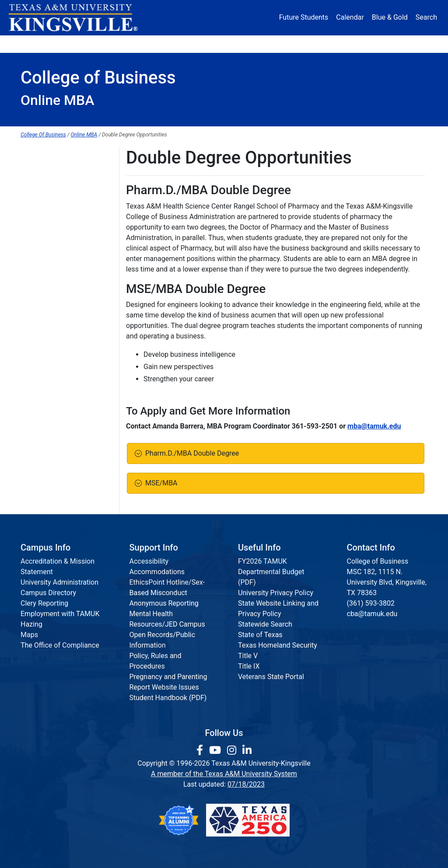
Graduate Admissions (54, 174)
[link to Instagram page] (233, 750)
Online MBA (84, 135)
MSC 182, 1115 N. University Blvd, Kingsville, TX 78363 (387, 582)
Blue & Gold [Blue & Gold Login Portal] (390, 17)
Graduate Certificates (54, 228)
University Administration (59, 582)
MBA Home (38, 156)
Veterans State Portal (271, 677)
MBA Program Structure (58, 246)
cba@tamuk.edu (372, 614)
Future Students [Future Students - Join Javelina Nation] (304, 17)
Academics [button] (152, 44)
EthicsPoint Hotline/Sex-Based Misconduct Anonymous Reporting (167, 593)
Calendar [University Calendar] (350, 17)
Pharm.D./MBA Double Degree (190, 453)
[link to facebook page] (201, 750)
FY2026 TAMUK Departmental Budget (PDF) (271, 572)
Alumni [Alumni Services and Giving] (315, 44)
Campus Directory (48, 593)
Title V (248, 656)
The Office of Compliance (60, 645)
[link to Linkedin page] (247, 750)
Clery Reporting (44, 603)
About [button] (40, 44)
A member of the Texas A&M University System (224, 774)
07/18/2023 (246, 784)
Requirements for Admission (65, 192)
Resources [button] (262, 44)
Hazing (31, 624)
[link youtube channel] (216, 750)
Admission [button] (92, 44)
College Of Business (43, 135)
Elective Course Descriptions (65, 281)
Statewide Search (265, 624)
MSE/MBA (160, 483)
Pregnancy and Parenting (168, 677)
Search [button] (426, 17)
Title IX (249, 666)
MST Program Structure (57, 317)
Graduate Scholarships (56, 210)
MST (28, 263)
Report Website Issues (164, 687)
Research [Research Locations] (210, 44)
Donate (406, 44)
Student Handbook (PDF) (168, 698)
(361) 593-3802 (371, 603)
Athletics (360, 44)
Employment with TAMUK (60, 614)
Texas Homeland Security (278, 645)
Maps (29, 635)
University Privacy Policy (276, 593)
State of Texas (260, 635)
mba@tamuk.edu (374, 426)
